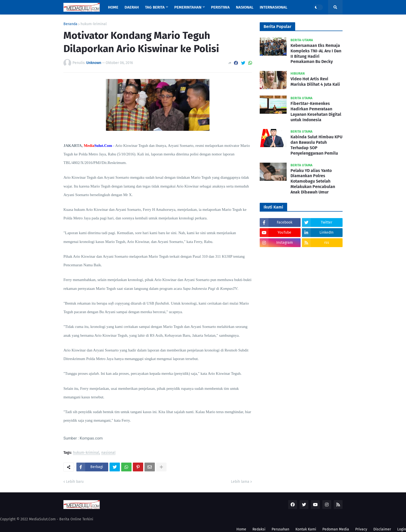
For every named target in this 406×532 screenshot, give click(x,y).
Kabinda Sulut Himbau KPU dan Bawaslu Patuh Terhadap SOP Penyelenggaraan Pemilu (316, 145)
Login (402, 529)
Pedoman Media (336, 529)
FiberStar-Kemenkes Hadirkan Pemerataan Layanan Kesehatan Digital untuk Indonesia (316, 112)
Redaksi (259, 529)
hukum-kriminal (94, 24)
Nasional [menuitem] (245, 7)
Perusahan (280, 529)
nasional (108, 453)
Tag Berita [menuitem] (155, 7)
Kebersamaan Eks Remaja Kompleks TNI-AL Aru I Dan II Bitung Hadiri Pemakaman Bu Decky (316, 53)
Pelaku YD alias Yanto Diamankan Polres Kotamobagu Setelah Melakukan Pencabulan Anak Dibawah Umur (313, 181)
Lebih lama (240, 482)
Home (241, 529)
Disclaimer (382, 529)
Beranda (70, 24)
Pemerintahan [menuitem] (188, 7)
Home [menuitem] (113, 7)
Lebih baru (75, 482)
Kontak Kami (306, 529)
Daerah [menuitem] (132, 7)
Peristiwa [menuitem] (220, 7)
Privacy (361, 529)
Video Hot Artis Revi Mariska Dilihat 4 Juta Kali (315, 82)
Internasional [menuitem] (274, 7)
